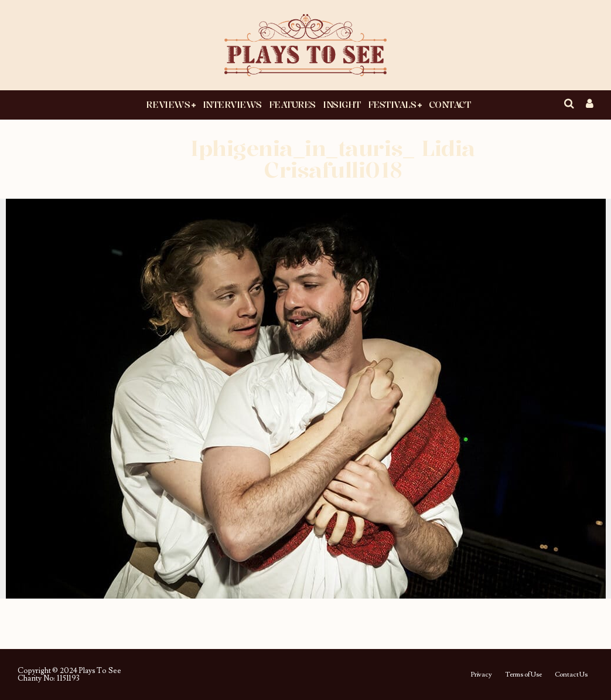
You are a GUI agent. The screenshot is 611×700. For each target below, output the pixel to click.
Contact (450, 104)
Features (292, 104)
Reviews (168, 104)
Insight (342, 104)
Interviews (232, 104)
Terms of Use (523, 675)
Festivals (392, 104)
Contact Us (571, 675)
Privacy (481, 675)
